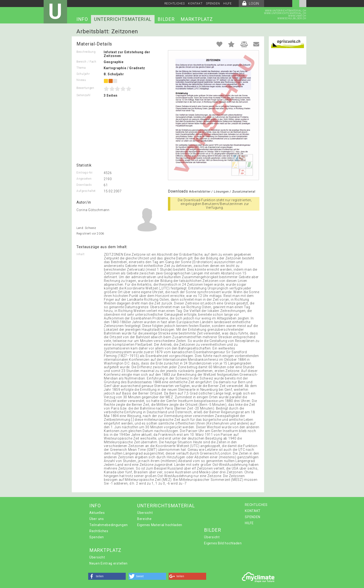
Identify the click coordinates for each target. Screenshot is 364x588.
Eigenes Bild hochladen (223, 543)
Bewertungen (85, 88)
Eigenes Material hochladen (160, 525)
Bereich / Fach (86, 62)
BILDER (166, 19)
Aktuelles (97, 513)
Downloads (84, 185)
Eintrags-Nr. (85, 173)
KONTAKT (195, 4)
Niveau (81, 80)
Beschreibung (86, 52)
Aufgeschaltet (86, 191)
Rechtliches (99, 531)
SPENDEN (213, 4)
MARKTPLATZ (197, 19)
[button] (107, 576)
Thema (81, 68)
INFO (82, 19)
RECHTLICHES (175, 4)
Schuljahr (83, 74)
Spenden (97, 537)
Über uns (97, 519)
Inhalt (80, 254)
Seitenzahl (83, 95)
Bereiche (144, 519)
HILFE (227, 4)
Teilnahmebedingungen (109, 525)
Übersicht (145, 513)
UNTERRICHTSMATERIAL (123, 19)
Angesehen (84, 179)
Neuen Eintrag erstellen (108, 563)
